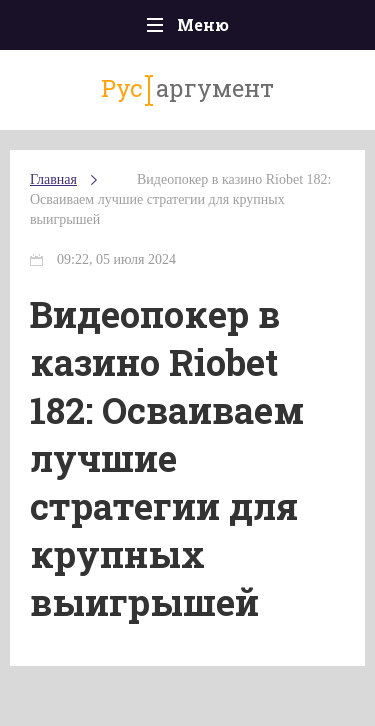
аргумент (187, 89)
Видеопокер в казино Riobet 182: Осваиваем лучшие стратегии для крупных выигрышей (180, 199)
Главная (53, 179)
